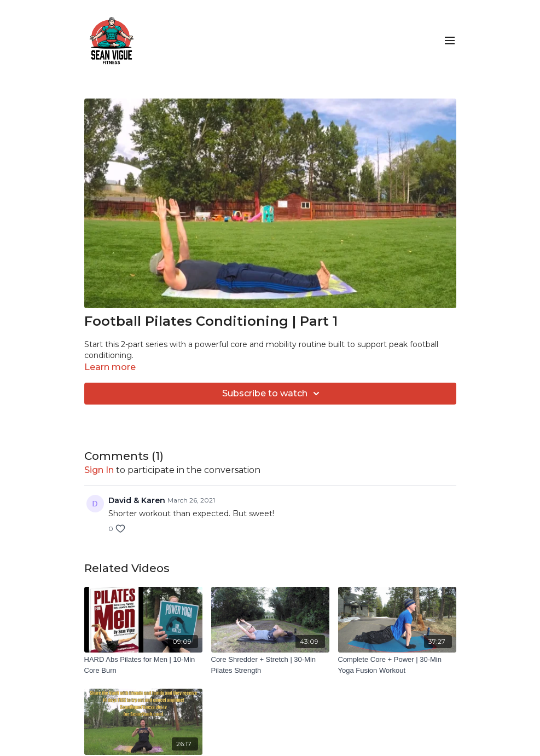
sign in (99, 470)
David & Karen (137, 500)
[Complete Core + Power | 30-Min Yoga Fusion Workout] (397, 665)
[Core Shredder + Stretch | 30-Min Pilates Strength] (270, 665)
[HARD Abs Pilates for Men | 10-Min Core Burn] (143, 665)
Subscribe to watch (272, 394)
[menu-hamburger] (450, 41)
